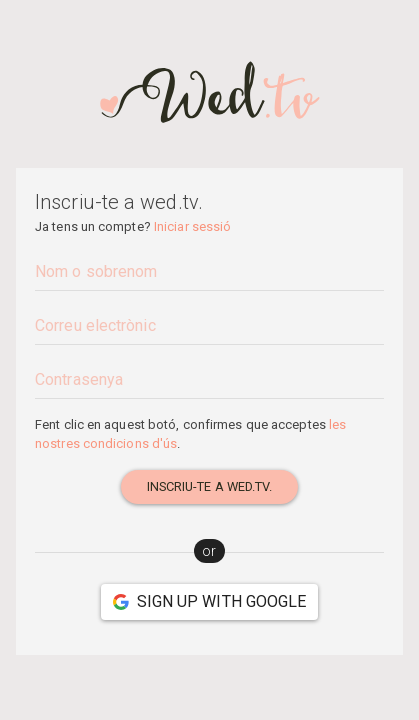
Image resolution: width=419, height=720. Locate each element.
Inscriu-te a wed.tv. (210, 486)
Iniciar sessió (192, 226)
